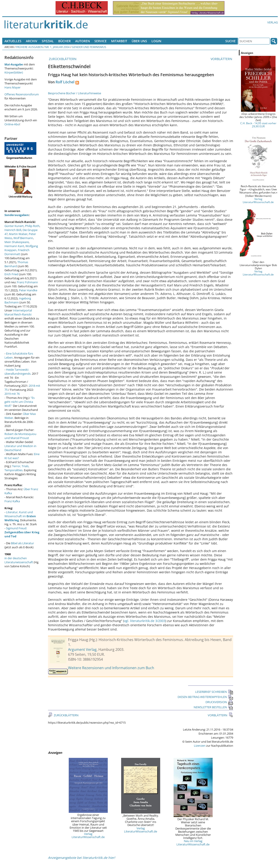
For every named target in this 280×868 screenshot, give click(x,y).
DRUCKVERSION (219, 702)
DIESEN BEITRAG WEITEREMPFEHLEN (205, 697)
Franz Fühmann (27, 282)
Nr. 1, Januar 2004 (57, 47)
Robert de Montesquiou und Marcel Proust (20, 436)
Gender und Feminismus (89, 47)
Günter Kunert (14, 226)
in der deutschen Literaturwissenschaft (19, 560)
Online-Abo (12, 124)
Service (101, 41)
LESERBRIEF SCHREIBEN (214, 692)
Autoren (83, 41)
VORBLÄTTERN (222, 59)
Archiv (32, 41)
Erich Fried (11, 274)
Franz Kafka (12, 501)
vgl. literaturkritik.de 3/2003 (145, 621)
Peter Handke (28, 290)
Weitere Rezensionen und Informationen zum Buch (111, 668)
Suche (230, 41)
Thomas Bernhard (16, 264)
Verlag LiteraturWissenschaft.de (88, 835)
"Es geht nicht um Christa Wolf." (20, 402)
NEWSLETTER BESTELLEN (213, 707)
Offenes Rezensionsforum (22, 94)
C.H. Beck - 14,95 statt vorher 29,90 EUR (258, 125)
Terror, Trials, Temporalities (17, 468)
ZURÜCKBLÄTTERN (62, 59)
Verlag (273, 22)
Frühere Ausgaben (29, 47)
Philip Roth (32, 226)
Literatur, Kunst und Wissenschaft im (20, 516)
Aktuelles (13, 41)
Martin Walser (18, 234)
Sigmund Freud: (22, 532)
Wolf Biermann (23, 238)
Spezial (48, 41)
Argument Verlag (82, 649)
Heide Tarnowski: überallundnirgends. (18, 372)
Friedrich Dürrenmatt (17, 252)
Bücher (64, 41)
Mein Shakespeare (17, 242)
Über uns (139, 41)
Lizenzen (200, 746)
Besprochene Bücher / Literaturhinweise (75, 93)
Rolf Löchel (65, 82)
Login (156, 41)
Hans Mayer (12, 87)
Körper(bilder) (14, 72)
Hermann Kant (14, 246)
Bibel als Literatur (22, 543)
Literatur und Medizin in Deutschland (20, 448)
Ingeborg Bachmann (18, 300)
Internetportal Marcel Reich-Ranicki (18, 312)
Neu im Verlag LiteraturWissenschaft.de (193, 843)
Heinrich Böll (13, 230)
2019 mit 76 (12, 394)
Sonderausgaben (17, 215)
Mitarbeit (119, 41)
